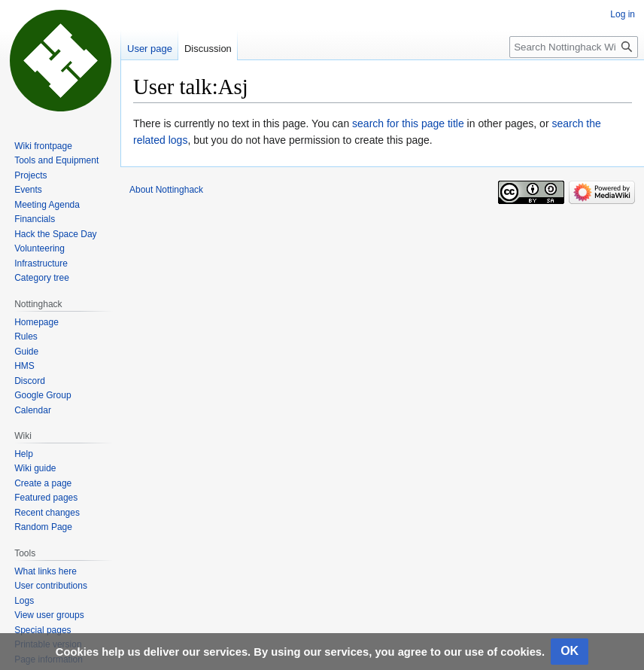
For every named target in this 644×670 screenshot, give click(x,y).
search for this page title (408, 123)
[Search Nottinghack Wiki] (574, 47)
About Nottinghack (166, 190)
